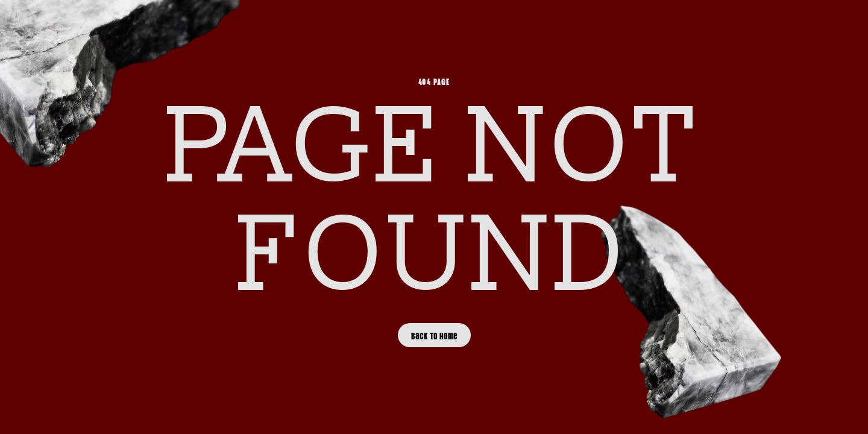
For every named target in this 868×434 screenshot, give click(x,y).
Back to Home (434, 335)
